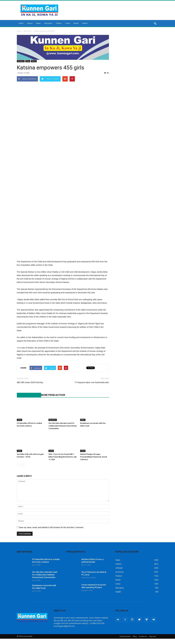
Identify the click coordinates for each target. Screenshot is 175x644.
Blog (135, 636)
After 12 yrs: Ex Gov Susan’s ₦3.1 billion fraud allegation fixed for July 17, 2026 (62, 457)
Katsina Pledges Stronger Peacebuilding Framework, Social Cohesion (93, 457)
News (38, 23)
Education (48, 23)
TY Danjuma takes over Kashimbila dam (92, 382)
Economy (119, 572)
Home (21, 23)
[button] (155, 24)
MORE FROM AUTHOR (53, 395)
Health (118, 592)
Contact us (143, 636)
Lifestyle (119, 568)
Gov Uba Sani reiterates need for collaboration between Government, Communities (63, 426)
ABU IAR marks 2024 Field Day (30, 382)
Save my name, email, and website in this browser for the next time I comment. (51, 527)
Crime (68, 23)
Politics (59, 23)
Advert (85, 23)
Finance (119, 576)
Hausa (30, 23)
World (76, 23)
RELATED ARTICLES (28, 395)
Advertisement (125, 636)
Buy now (153, 636)
